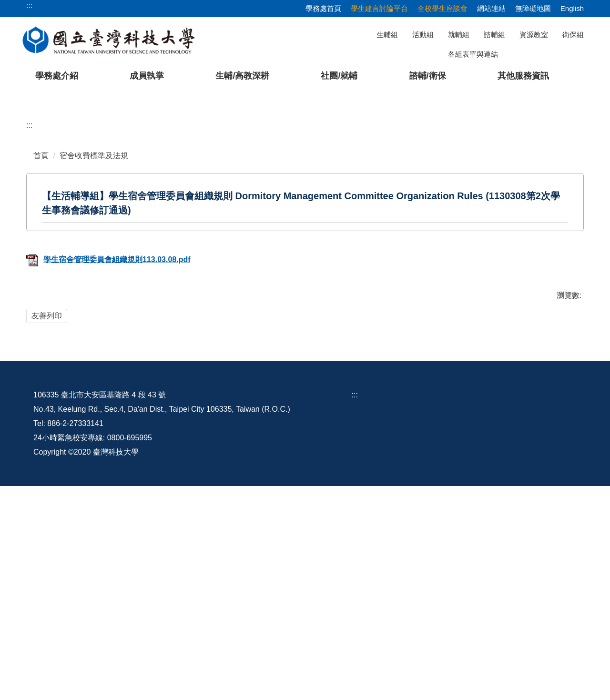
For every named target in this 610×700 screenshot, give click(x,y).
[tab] (432, 271)
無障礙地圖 (533, 8)
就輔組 (459, 35)
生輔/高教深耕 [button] (242, 76)
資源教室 (534, 35)
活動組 (423, 35)
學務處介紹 (57, 76)
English (572, 8)
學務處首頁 (323, 8)
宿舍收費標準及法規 (94, 341)
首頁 (41, 341)
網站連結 (491, 8)
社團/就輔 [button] (339, 76)
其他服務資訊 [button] (523, 76)
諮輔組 (494, 35)
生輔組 (387, 35)
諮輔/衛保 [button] (428, 76)
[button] (22, 184)
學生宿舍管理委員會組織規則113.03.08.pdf (108, 446)
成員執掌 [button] (147, 76)
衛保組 (573, 35)
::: (29, 311)
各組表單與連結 (473, 54)
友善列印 (47, 502)
